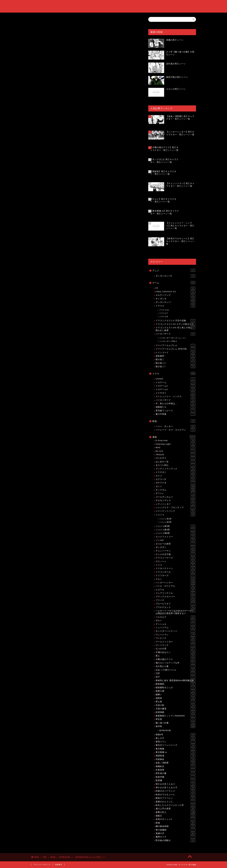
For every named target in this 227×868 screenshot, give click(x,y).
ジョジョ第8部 (175, 533)
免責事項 (59, 865)
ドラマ (174, 373)
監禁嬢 (175, 781)
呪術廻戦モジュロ (175, 688)
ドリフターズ (175, 576)
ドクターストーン (175, 568)
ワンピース (175, 638)
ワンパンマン (175, 635)
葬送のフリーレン (175, 798)
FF (175, 288)
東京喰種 (175, 749)
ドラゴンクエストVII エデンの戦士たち (175, 324)
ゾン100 (175, 540)
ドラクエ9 (164, 317)
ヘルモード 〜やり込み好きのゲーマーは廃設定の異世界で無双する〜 (175, 612)
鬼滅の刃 (175, 833)
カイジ (175, 476)
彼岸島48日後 (37, 21)
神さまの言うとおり (175, 784)
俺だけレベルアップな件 (175, 663)
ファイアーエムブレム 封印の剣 (175, 349)
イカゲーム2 (175, 386)
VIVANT (175, 379)
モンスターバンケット (175, 631)
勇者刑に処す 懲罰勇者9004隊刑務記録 (175, 681)
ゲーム (174, 283)
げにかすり (175, 458)
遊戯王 (175, 816)
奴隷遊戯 (175, 712)
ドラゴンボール (175, 572)
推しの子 (175, 738)
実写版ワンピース (175, 411)
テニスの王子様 (175, 554)
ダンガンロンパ (175, 302)
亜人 (175, 656)
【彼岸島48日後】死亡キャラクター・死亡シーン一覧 (69, 263)
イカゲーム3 (175, 389)
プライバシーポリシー (42, 865)
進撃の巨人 (175, 812)
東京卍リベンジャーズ (175, 745)
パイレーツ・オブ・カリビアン (175, 430)
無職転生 (175, 766)
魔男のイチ (175, 837)
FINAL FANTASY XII (175, 292)
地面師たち (175, 407)
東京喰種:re (175, 752)
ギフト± (175, 493)
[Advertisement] (85, 137)
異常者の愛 (175, 773)
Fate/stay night (175, 444)
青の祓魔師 (175, 830)
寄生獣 (175, 719)
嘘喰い (175, 695)
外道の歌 (175, 705)
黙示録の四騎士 (175, 841)
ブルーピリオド (175, 604)
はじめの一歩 (175, 462)
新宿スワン (175, 742)
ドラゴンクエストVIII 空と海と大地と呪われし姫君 (175, 329)
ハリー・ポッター (175, 426)
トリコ (175, 565)
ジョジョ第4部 (175, 530)
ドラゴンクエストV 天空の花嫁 (175, 321)
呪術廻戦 (175, 684)
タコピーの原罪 (175, 544)
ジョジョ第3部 (175, 526)
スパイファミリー (175, 537)
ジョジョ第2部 (165, 522)
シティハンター (175, 504)
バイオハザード (175, 334)
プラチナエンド (175, 607)
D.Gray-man (175, 441)
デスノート (175, 562)
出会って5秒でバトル (175, 670)
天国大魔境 (175, 709)
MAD (175, 448)
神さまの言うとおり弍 (175, 788)
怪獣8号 (175, 735)
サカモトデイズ (175, 501)
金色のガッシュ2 (175, 819)
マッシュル (175, 624)
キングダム (175, 490)
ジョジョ (175, 515)
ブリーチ (175, 600)
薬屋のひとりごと (175, 802)
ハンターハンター (175, 583)
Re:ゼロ (175, 451)
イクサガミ (175, 393)
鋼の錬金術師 (175, 826)
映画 (174, 421)
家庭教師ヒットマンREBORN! (175, 716)
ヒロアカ (175, 590)
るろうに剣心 (175, 465)
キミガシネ (175, 299)
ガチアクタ (175, 483)
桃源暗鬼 (175, 756)
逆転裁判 (175, 356)
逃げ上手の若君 (175, 809)
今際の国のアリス (175, 659)
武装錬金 (175, 759)
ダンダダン (175, 547)
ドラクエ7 (164, 313)
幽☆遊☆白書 (175, 723)
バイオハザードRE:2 (168, 341)
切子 (175, 677)
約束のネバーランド (175, 791)
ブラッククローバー (175, 597)
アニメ (174, 270)
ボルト (175, 621)
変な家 (175, 702)
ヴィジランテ (175, 645)
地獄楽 (175, 698)
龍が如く (175, 360)
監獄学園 (175, 777)
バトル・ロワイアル (175, 586)
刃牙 (175, 673)
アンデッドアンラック (175, 469)
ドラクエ (175, 306)
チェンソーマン (175, 551)
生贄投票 (175, 770)
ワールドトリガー (175, 642)
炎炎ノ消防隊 (175, 763)
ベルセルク (175, 617)
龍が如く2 (175, 363)
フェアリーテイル (175, 593)
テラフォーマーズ (175, 558)
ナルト (175, 579)
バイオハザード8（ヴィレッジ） (173, 338)
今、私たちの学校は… (175, 404)
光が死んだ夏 (175, 666)
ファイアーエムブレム (175, 345)
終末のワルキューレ (175, 795)
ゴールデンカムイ (175, 497)
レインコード (175, 353)
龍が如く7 (175, 367)
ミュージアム (175, 628)
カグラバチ (175, 479)
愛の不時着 (175, 414)
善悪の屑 (175, 691)
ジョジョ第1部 (165, 519)
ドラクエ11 (164, 310)
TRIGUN (175, 455)
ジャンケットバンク (175, 511)
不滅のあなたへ (175, 652)
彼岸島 (175, 726)
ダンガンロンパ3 (175, 276)
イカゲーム (175, 383)
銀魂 (175, 823)
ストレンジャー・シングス (175, 397)
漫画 (174, 437)
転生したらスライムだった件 (175, 805)
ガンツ (175, 486)
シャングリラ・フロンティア (175, 508)
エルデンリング (175, 295)
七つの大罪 (175, 649)
